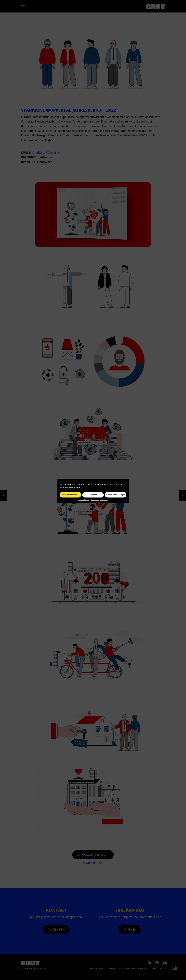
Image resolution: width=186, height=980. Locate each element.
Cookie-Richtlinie (84, 507)
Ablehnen (93, 502)
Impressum (104, 507)
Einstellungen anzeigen (115, 502)
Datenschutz (95, 507)
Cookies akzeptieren (70, 502)
